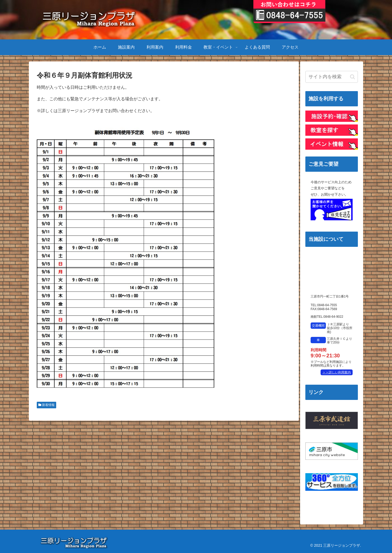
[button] (352, 77)
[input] (332, 77)
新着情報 (46, 405)
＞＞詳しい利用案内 (337, 372)
